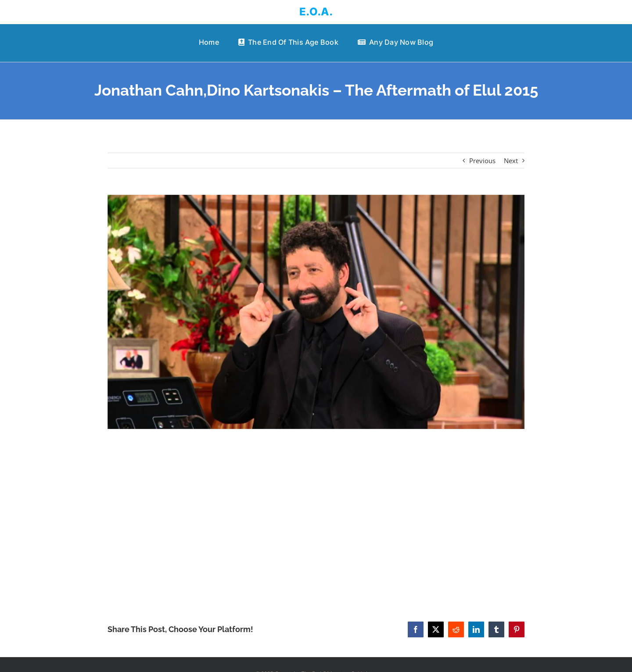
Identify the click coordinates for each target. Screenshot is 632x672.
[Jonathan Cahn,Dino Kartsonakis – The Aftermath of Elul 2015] (316, 312)
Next (511, 161)
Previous (482, 161)
